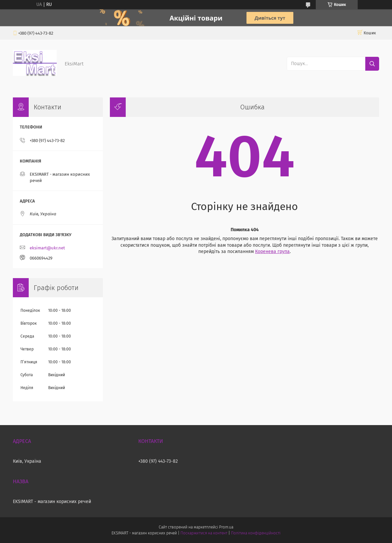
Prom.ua (226, 527)
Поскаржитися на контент (204, 533)
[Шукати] (372, 64)
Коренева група (272, 252)
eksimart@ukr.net (47, 248)
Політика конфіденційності (256, 533)
